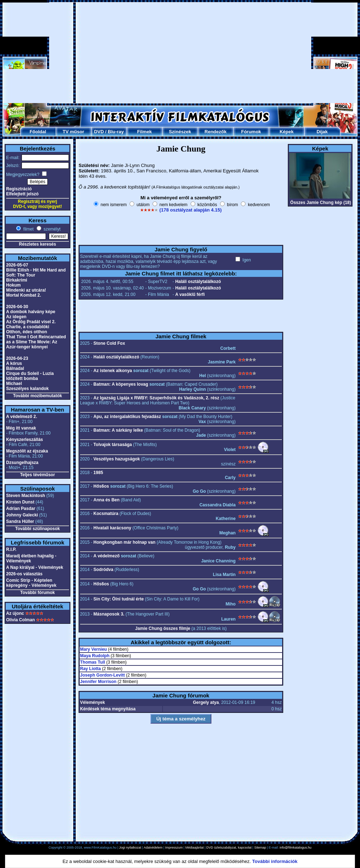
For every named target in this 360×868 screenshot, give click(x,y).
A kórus (14, 363)
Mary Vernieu (93, 649)
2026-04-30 (17, 307)
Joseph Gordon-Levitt (102, 675)
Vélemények (92, 702)
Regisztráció (19, 189)
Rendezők (216, 132)
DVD (99, 132)
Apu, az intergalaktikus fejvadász (127, 417)
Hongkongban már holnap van (124, 542)
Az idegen (16, 317)
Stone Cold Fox (109, 343)
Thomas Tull (93, 662)
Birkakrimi (17, 280)
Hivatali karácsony (112, 528)
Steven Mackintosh (26, 496)
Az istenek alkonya (113, 371)
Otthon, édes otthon (27, 332)
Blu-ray (116, 132)
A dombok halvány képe (31, 312)
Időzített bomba (22, 379)
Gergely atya (206, 702)
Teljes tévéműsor (38, 475)
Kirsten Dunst (20, 502)
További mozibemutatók (37, 396)
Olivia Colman (20, 620)
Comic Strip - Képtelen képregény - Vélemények (31, 583)
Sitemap (260, 848)
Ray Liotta (90, 669)
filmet (28, 229)
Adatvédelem (153, 848)
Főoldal (38, 132)
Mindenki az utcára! (26, 290)
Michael (14, 384)
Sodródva (103, 570)
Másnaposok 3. (109, 614)
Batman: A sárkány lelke (118, 430)
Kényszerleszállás (25, 440)
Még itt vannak (21, 428)
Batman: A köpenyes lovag (121, 384)
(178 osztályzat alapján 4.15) (190, 210)
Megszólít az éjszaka (27, 451)
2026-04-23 (17, 358)
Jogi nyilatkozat (130, 848)
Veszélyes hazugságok (116, 459)
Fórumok (251, 132)
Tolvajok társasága (113, 445)
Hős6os (101, 486)
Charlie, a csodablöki (28, 327)
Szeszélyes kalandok (27, 389)
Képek (287, 132)
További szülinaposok (37, 529)
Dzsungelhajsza (22, 463)
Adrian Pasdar (21, 509)
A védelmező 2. (22, 417)
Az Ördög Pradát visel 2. (31, 322)
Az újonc (15, 613)
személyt (52, 229)
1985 (98, 473)
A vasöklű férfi (190, 294)
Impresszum (174, 848)
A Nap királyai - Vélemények (35, 567)
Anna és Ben (106, 500)
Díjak (322, 132)
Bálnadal (15, 368)
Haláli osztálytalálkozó (198, 282)
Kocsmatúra (106, 514)
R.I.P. (11, 549)
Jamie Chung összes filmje (163, 628)
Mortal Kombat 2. (24, 295)
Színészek (180, 132)
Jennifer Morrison (98, 682)
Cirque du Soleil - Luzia (30, 373)
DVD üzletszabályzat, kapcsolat (229, 848)
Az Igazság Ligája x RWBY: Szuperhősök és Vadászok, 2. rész (156, 398)
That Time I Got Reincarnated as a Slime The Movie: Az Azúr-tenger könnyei (36, 342)
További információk (275, 861)
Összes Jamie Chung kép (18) (321, 203)
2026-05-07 (17, 265)
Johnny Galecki (22, 515)
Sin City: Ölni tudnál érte (118, 599)
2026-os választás (24, 574)
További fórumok (37, 593)
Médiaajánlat (194, 848)
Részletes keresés (38, 244)
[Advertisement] (180, 53)
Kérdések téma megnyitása (108, 709)
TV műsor (74, 132)
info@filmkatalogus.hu (296, 848)
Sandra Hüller (20, 521)
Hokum (13, 285)
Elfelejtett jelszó (22, 194)
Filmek (144, 132)
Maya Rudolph (95, 656)
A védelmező (106, 556)
